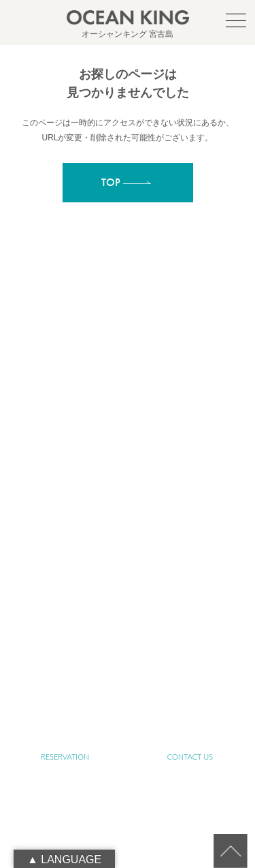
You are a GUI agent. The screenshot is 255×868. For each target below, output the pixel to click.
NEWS (190, 638)
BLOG (65, 678)
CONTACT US (190, 757)
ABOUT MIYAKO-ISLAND (190, 440)
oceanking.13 (149, 373)
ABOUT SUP (65, 480)
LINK (190, 678)
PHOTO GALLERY (65, 638)
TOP (65, 440)
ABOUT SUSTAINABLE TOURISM (65, 520)
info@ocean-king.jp (143, 388)
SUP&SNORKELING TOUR (65, 559)
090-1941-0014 (143, 403)
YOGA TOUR (190, 559)
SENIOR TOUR (190, 520)
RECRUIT (127, 717)
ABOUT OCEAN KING (190, 480)
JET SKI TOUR (190, 599)
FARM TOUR (65, 599)
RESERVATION (65, 757)
